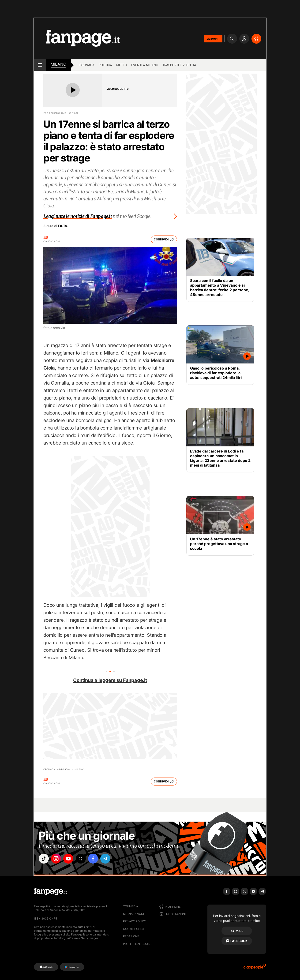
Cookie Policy (134, 929)
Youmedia (131, 906)
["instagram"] (57, 859)
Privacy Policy (135, 921)
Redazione (131, 936)
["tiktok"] (44, 859)
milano (58, 64)
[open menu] (40, 65)
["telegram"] (110, 859)
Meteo (122, 65)
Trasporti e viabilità (179, 65)
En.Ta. (63, 226)
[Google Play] (72, 967)
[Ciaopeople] (255, 968)
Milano (79, 769)
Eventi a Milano (145, 65)
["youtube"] (70, 859)
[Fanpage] (50, 891)
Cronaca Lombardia (57, 769)
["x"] (83, 859)
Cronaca (87, 65)
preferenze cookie (138, 944)
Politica (105, 65)
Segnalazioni (133, 914)
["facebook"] (97, 859)
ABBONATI (213, 39)
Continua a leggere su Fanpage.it (110, 680)
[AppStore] (46, 967)
